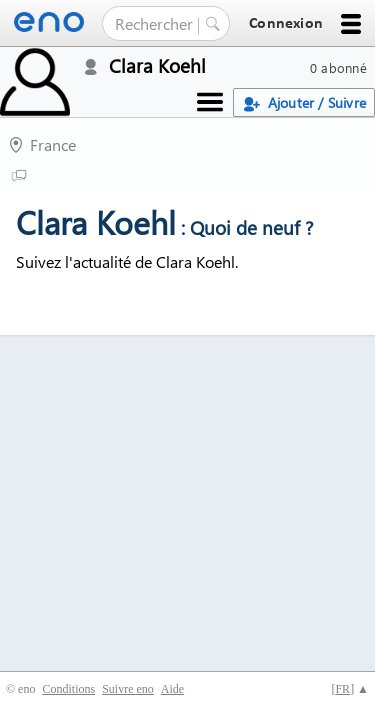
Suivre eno (128, 689)
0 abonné (338, 67)
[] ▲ (350, 689)
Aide (172, 689)
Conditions (68, 689)
